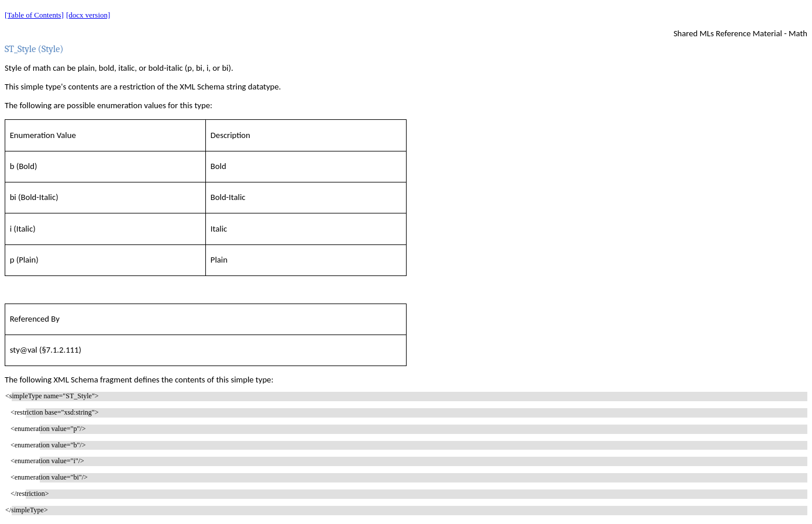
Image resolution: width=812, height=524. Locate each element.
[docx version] (88, 15)
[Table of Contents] (34, 15)
